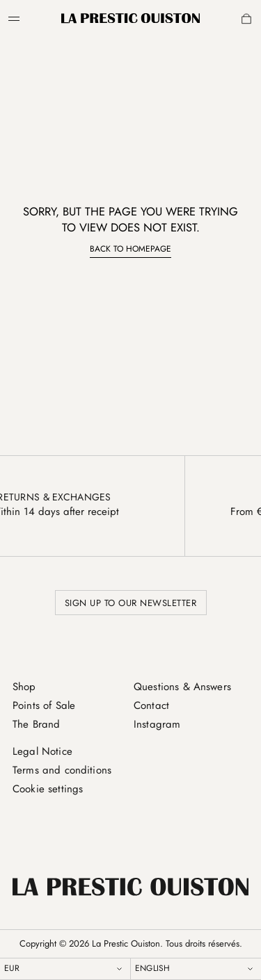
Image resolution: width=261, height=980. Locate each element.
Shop (24, 687)
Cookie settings (48, 789)
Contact (151, 705)
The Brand (36, 724)
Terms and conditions (62, 770)
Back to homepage (130, 249)
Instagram (157, 724)
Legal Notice (42, 751)
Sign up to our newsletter (131, 603)
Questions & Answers (182, 687)
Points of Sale (44, 705)
